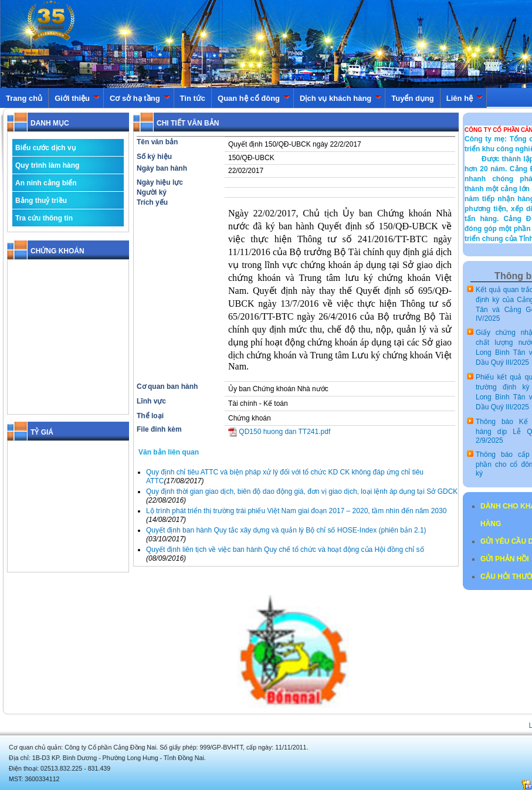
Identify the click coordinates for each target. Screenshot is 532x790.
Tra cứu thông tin (44, 218)
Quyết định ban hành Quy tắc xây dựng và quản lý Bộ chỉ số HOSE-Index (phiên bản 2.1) (286, 530)
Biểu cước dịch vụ (45, 148)
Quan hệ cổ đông (254, 98)
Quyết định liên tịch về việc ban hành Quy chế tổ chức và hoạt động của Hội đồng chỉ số (285, 550)
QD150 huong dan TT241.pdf (279, 432)
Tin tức (193, 98)
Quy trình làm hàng (47, 165)
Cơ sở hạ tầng (140, 98)
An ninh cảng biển (46, 183)
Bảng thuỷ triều (41, 201)
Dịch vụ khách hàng (340, 98)
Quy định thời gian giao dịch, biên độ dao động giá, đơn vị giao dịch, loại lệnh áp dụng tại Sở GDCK (302, 491)
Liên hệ (465, 98)
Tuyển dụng (413, 98)
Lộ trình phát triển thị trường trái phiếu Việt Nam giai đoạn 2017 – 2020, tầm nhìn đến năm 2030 (296, 511)
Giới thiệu (77, 98)
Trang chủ (24, 98)
